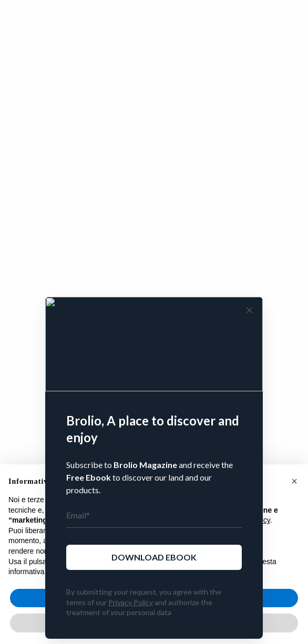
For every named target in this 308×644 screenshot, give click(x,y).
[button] (294, 481)
